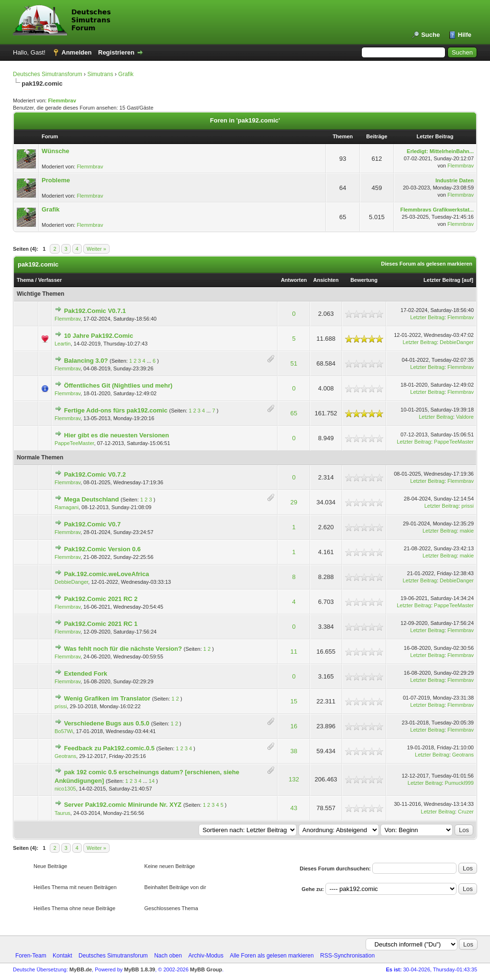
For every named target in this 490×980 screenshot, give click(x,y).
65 (294, 413)
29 (294, 502)
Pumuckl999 (459, 783)
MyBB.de (81, 969)
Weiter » (96, 249)
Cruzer (466, 812)
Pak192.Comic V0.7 (93, 524)
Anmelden (77, 52)
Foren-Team (31, 956)
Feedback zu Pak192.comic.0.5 (109, 748)
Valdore (465, 417)
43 (294, 808)
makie (467, 531)
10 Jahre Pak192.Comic (99, 336)
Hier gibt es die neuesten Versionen (117, 435)
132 (294, 779)
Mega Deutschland (92, 499)
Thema (25, 280)
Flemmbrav (62, 100)
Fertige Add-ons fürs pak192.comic (116, 410)
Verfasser (50, 280)
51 (294, 363)
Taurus (62, 813)
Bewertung (364, 280)
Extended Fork (86, 674)
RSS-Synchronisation (347, 956)
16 (294, 726)
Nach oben (168, 956)
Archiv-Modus (206, 956)
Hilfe (465, 35)
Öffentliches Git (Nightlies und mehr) (118, 385)
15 (294, 701)
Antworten (294, 280)
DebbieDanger (457, 342)
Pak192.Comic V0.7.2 (95, 474)
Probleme (56, 180)
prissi (468, 506)
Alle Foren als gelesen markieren (272, 956)
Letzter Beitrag (442, 280)
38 (294, 751)
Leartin (63, 344)
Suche (430, 35)
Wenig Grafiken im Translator (107, 698)
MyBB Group (206, 969)
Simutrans (100, 74)
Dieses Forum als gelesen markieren (427, 264)
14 (152, 781)
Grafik (126, 74)
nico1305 (65, 789)
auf (468, 280)
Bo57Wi (64, 731)
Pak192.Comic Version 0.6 (102, 549)
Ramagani (67, 507)
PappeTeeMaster (74, 443)
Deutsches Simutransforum (48, 74)
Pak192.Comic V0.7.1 (95, 311)
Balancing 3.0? (86, 361)
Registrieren (116, 52)
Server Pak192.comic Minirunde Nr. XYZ (123, 805)
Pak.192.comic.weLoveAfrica (107, 574)
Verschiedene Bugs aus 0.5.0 (107, 723)
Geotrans (65, 756)
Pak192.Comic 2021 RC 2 (101, 599)
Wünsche (56, 151)
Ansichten (326, 280)
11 (294, 651)
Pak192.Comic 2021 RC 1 (101, 624)
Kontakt (62, 956)
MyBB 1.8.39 (139, 969)
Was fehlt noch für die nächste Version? (123, 649)
